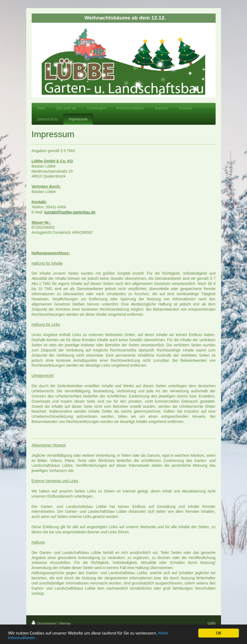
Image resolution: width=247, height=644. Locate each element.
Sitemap (65, 623)
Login (211, 623)
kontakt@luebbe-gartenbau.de (70, 212)
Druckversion (45, 623)
